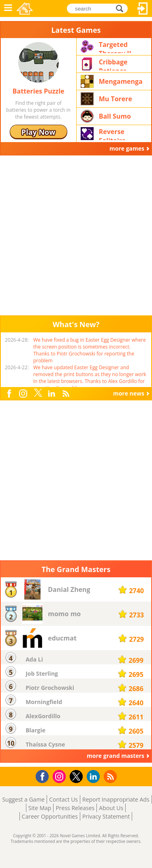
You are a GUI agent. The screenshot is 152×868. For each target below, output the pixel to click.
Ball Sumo (115, 116)
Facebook (11, 393)
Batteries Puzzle (39, 91)
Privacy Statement (106, 816)
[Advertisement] (76, 235)
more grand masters (116, 756)
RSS (67, 393)
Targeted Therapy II (115, 47)
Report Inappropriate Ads (116, 799)
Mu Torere (116, 99)
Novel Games (25, 9)
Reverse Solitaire (112, 134)
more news (129, 393)
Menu (8, 9)
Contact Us (63, 799)
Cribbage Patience (113, 64)
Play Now (39, 132)
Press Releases (75, 808)
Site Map (40, 808)
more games (127, 148)
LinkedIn (53, 394)
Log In (143, 9)
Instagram (24, 393)
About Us (111, 808)
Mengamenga (121, 81)
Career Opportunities (50, 816)
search (122, 8)
